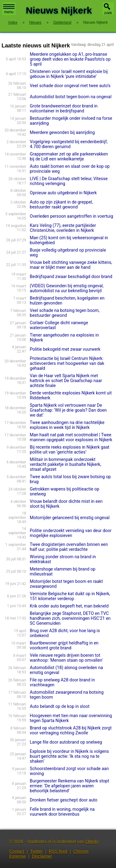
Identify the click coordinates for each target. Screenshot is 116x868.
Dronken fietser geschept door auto (63, 800)
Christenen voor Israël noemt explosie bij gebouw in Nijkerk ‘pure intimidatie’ (69, 74)
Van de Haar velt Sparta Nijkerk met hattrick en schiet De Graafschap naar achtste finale (66, 381)
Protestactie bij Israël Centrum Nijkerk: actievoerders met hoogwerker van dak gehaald (67, 363)
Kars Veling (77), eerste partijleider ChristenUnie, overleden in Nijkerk (63, 228)
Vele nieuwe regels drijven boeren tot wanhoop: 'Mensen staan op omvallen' (66, 658)
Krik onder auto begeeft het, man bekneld (69, 606)
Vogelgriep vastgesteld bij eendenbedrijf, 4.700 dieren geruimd (69, 144)
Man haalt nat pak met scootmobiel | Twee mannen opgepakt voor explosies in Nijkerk (71, 437)
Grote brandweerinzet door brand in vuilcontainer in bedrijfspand (64, 108)
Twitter (36, 851)
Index (13, 22)
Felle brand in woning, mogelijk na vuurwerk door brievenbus (62, 812)
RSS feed (58, 851)
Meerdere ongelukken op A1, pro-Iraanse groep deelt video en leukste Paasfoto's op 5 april (70, 59)
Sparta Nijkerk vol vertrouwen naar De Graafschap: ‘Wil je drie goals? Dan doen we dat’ (68, 410)
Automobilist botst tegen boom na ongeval (71, 97)
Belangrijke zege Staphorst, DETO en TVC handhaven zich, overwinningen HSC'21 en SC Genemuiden (70, 618)
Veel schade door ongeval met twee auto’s (70, 86)
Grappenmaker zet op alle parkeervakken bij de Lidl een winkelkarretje (69, 156)
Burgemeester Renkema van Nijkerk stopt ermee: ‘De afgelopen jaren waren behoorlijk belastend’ (69, 786)
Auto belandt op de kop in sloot (60, 706)
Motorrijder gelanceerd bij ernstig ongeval (70, 518)
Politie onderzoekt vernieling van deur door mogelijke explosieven (71, 533)
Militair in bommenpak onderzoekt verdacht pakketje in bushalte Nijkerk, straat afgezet (65, 464)
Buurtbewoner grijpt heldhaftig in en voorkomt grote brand (64, 645)
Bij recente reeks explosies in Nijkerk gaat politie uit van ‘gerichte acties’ (69, 450)
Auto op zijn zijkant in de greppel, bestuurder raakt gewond (61, 204)
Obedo (92, 842)
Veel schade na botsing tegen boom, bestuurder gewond (64, 313)
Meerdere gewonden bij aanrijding (62, 132)
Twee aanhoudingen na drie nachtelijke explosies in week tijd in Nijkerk (67, 425)
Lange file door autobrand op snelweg (66, 742)
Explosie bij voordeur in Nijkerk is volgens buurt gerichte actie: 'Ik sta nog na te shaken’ (69, 756)
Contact (17, 851)
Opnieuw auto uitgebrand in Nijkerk (63, 193)
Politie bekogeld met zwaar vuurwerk (65, 349)
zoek (108, 13)
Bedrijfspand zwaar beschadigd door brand (71, 277)
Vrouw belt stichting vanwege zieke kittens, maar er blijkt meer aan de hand (71, 265)
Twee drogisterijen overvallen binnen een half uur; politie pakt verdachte (69, 547)
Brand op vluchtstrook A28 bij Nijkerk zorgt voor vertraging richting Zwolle (71, 730)
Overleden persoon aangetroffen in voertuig (71, 216)
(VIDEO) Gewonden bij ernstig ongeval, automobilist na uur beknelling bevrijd (67, 288)
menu (9, 9)
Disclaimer (42, 856)
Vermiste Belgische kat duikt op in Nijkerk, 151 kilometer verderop (70, 596)
